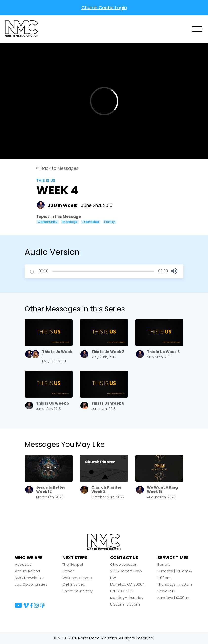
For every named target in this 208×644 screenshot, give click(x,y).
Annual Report (28, 571)
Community (47, 222)
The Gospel (73, 564)
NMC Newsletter (29, 578)
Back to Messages (57, 168)
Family (110, 222)
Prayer (68, 571)
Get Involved (74, 584)
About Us (23, 564)
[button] (174, 271)
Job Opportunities (31, 584)
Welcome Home (77, 578)
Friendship (91, 222)
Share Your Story (77, 591)
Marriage (70, 222)
